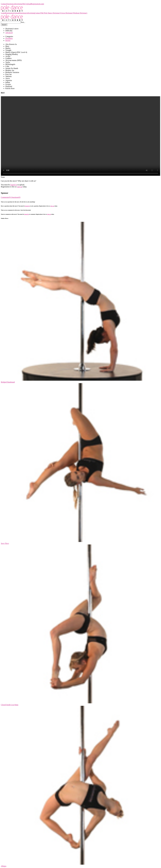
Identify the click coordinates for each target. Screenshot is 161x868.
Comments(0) (6, 197)
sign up (20, 187)
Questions (10, 4)
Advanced (9, 33)
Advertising (18, 4)
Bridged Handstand (8, 382)
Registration (35, 4)
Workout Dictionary (80, 13)
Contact (4, 4)
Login (42, 4)
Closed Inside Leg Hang (10, 705)
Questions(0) (16, 197)
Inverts (8, 40)
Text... (23, 22)
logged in (14, 185)
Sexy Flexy (5, 543)
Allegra (4, 866)
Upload (28, 4)
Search (4, 25)
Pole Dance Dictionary (9, 2)
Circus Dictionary (67, 13)
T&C (24, 4)
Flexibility (9, 38)
